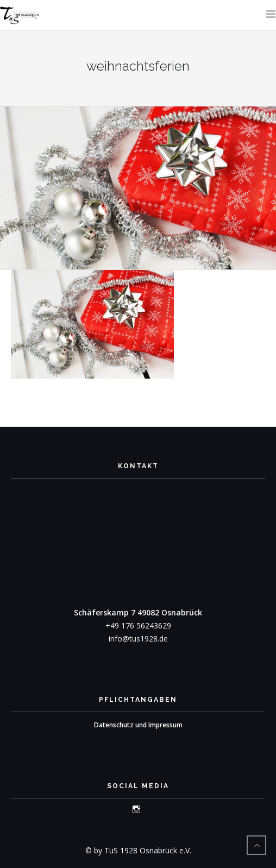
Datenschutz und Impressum (138, 725)
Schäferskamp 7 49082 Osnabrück (138, 612)
